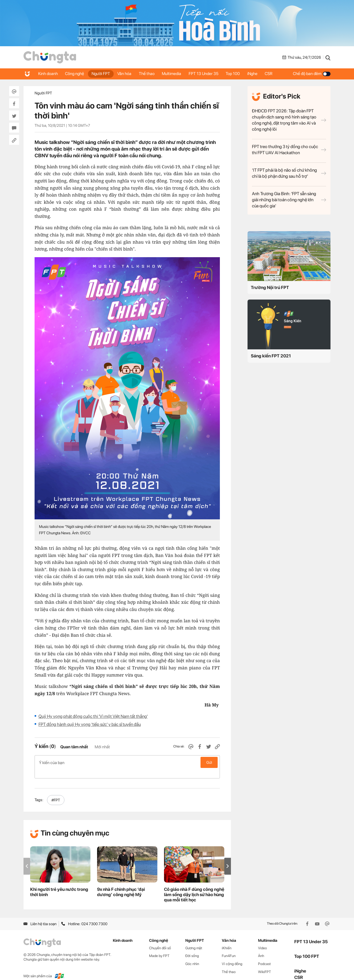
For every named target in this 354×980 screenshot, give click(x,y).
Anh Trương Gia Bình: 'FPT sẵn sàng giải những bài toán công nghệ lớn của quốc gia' (289, 200)
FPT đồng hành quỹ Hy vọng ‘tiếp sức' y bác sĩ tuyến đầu (90, 724)
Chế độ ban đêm (312, 74)
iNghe (260, 74)
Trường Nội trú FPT (270, 287)
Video (262, 939)
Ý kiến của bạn (127, 762)
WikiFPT (265, 963)
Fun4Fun (229, 947)
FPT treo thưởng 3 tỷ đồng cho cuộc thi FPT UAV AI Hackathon (289, 150)
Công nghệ (76, 74)
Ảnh (261, 947)
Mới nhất (102, 747)
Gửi (209, 762)
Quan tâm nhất (74, 747)
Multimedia (177, 74)
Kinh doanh (48, 74)
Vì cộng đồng (232, 955)
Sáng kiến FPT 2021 (271, 356)
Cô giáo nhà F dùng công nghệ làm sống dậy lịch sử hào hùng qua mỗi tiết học (194, 886)
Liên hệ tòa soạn (40, 915)
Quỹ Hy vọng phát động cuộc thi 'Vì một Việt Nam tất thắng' (93, 716)
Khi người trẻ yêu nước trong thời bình (59, 883)
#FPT (56, 791)
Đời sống (192, 947)
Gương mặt (194, 939)
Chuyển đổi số (160, 939)
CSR (278, 74)
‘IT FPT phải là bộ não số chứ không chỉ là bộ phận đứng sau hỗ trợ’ (289, 173)
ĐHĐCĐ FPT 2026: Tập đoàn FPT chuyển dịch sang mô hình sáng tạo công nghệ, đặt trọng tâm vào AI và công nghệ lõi (289, 120)
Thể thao (151, 74)
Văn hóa (128, 74)
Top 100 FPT (307, 947)
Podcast (264, 955)
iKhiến (227, 939)
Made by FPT (159, 947)
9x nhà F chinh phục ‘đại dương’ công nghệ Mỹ (121, 883)
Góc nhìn (192, 955)
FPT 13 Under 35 (210, 74)
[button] (228, 857)
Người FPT (103, 74)
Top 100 (240, 74)
